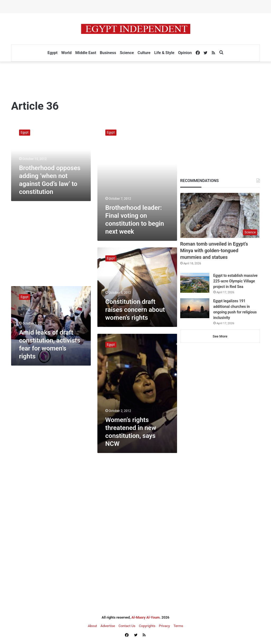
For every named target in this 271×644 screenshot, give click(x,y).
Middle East (86, 53)
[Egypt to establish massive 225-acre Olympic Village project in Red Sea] (195, 283)
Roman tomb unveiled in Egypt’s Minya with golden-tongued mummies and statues (214, 250)
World (66, 53)
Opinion (185, 53)
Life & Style (164, 53)
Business (108, 53)
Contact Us (127, 626)
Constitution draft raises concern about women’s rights (135, 310)
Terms (178, 626)
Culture (144, 53)
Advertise (108, 626)
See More (220, 336)
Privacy (164, 626)
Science (127, 53)
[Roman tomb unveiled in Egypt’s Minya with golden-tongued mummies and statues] (220, 215)
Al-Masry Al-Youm (146, 617)
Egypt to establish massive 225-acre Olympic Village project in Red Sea (235, 281)
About (92, 626)
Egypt (52, 53)
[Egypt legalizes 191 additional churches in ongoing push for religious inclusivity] (195, 308)
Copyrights (147, 626)
